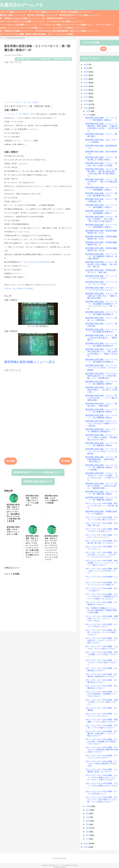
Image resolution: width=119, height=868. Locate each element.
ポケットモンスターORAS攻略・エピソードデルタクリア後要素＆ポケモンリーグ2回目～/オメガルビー (102, 596)
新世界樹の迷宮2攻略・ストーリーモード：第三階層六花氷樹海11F (101, 361)
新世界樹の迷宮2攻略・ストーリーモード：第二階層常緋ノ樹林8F (101, 411)
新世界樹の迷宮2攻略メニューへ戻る (30, 362)
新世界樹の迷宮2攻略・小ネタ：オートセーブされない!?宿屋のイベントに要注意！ (102, 423)
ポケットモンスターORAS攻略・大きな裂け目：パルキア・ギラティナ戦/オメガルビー (101, 640)
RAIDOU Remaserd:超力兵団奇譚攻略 (52, 31)
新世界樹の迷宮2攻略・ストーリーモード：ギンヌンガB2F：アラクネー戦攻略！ (101, 368)
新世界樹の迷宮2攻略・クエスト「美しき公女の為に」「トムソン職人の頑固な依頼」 (102, 398)
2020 (86, 86)
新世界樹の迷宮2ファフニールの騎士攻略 (33, 59)
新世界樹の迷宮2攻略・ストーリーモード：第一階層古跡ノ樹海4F (101, 493)
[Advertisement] (38, 81)
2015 (86, 104)
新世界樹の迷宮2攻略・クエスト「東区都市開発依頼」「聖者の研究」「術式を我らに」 (101, 459)
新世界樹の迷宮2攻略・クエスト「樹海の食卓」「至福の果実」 (101, 405)
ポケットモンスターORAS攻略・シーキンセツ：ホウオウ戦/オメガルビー (101, 662)
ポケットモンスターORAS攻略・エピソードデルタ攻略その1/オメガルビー (101, 786)
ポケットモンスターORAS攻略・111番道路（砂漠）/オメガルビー (101, 771)
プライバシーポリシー (104, 25)
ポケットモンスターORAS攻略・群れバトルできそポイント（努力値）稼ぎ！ (102, 506)
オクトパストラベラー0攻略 (12, 34)
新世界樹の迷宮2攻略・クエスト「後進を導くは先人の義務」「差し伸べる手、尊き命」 (102, 264)
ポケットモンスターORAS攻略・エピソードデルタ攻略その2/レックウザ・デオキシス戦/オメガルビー (101, 777)
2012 (86, 847)
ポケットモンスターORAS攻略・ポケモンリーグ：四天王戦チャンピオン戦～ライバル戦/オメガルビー (102, 799)
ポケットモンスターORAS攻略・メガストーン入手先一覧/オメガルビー (101, 518)
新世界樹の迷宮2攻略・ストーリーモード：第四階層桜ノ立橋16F (101, 226)
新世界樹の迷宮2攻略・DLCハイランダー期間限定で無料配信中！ (101, 430)
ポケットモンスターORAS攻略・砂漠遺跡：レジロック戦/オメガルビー (101, 721)
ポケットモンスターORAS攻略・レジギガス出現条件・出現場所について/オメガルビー (101, 694)
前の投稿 (66, 461)
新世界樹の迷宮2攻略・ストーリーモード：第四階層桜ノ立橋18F (101, 206)
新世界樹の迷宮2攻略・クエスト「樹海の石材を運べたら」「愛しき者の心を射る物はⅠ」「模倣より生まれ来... (102, 353)
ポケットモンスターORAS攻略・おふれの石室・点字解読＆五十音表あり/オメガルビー (101, 742)
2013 (86, 843)
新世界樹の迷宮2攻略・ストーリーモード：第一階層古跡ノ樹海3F (101, 499)
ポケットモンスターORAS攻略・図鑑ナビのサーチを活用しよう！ (101, 530)
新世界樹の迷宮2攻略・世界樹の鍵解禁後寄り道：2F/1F (101, 232)
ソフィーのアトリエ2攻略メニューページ (56, 25)
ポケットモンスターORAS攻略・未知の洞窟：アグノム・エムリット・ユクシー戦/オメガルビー (102, 563)
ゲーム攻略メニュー (84, 25)
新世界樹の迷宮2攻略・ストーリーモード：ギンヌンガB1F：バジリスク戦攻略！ (101, 451)
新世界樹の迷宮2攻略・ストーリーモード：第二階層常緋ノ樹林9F (101, 383)
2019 (86, 90)
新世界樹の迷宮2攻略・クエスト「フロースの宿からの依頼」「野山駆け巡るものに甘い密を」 (102, 437)
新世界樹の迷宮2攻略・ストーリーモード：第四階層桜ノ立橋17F (101, 212)
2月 (88, 835)
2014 (86, 108)
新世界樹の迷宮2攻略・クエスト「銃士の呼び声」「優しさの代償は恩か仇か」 (102, 182)
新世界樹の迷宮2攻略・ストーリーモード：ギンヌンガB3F (101, 283)
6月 (88, 821)
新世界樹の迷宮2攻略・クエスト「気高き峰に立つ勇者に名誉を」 (101, 159)
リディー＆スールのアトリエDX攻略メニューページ (22, 21)
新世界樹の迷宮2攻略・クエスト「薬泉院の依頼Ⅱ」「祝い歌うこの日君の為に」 (102, 390)
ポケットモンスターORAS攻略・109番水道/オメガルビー (101, 687)
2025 (86, 68)
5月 (88, 824)
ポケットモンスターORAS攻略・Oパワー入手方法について (101, 793)
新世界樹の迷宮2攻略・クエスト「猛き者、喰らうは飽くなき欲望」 (101, 164)
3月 (88, 832)
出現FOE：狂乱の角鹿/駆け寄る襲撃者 (19, 289)
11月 (88, 115)
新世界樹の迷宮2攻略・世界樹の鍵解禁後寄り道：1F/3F (101, 238)
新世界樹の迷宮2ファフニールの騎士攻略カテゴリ (38, 472)
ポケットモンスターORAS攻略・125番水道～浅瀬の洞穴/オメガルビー (101, 675)
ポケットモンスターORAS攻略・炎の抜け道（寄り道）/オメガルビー (101, 542)
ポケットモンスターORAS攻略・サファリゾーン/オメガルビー (101, 757)
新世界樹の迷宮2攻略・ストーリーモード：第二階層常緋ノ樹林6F (101, 444)
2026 (86, 64)
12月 (88, 111)
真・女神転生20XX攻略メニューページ (17, 31)
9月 (88, 810)
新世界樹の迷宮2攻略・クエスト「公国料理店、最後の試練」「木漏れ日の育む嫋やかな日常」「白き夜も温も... (102, 127)
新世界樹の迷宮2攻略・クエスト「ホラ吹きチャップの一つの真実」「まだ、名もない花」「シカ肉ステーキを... (102, 477)
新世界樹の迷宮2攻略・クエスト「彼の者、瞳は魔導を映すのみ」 (101, 194)
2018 (86, 93)
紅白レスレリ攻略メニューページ (85, 31)
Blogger (63, 858)
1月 (88, 839)
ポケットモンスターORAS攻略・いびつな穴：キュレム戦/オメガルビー (101, 647)
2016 (86, 101)
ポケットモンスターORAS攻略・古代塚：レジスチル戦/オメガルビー (101, 727)
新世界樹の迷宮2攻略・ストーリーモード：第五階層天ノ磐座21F (101, 119)
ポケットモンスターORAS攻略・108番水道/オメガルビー (101, 669)
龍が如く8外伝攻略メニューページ (76, 12)
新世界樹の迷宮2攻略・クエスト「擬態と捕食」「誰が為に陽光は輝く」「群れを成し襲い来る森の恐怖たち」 (102, 172)
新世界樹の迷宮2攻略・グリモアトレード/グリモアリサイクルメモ (101, 289)
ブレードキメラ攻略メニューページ (44, 12)
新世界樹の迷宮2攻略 (62, 59)
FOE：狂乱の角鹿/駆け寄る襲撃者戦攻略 (34, 262)
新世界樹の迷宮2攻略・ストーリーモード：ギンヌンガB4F (101, 277)
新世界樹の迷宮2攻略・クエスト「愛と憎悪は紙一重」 (101, 200)
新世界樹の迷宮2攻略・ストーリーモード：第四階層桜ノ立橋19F (101, 189)
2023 (86, 75)
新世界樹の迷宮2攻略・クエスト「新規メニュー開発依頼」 (101, 319)
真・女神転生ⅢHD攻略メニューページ (59, 18)
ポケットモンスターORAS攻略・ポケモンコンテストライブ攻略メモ (101, 584)
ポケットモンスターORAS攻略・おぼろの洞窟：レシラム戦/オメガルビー (101, 654)
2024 (86, 72)
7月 (88, 817)
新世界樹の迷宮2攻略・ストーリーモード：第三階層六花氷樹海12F (101, 345)
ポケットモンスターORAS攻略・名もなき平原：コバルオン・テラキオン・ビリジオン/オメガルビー (101, 555)
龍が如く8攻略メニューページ (13, 15)
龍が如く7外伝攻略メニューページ (42, 15)
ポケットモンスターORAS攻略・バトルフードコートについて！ (101, 536)
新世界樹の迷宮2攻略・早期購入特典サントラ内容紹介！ (101, 513)
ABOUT (3, 28)
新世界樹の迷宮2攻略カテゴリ (38, 482)
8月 (88, 813)
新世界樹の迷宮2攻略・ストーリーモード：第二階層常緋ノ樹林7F (101, 416)
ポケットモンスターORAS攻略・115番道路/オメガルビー (101, 603)
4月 (88, 828)
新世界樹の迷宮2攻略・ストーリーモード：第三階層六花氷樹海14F (101, 313)
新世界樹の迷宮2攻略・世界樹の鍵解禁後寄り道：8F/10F (101, 249)
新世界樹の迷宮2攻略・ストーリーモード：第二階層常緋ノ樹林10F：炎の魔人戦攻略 (101, 256)
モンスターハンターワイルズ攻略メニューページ (30, 28)
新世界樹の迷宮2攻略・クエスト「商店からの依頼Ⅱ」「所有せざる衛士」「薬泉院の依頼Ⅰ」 (101, 486)
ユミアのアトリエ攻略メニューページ (69, 28)
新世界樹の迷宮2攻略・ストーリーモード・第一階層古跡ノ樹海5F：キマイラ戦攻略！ (102, 467)
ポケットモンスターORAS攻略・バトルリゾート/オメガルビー (101, 715)
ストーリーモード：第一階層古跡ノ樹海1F (20, 114)
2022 (86, 79)
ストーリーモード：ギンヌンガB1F (21, 102)
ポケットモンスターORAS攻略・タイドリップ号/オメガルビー (101, 625)
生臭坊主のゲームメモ (22, 5)
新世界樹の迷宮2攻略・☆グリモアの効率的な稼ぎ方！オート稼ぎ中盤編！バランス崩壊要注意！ (101, 376)
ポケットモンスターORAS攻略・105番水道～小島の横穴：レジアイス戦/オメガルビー (101, 733)
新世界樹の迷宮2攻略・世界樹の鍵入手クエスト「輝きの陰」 (101, 271)
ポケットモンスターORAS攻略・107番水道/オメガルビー (101, 681)
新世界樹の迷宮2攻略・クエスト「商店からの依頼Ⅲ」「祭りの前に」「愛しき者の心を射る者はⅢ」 (101, 219)
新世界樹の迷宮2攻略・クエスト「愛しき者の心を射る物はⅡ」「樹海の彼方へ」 (102, 338)
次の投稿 (11, 461)
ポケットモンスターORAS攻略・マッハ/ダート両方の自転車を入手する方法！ (101, 764)
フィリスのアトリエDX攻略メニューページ (65, 21)
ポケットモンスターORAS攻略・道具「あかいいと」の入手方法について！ (101, 571)
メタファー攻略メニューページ (13, 12)
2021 (86, 83)
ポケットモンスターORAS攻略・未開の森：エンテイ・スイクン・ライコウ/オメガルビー (102, 618)
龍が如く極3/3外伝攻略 (36, 34)
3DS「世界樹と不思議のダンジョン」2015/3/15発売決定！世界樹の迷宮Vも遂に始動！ (102, 610)
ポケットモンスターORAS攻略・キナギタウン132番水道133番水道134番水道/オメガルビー (102, 750)
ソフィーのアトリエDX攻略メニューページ (18, 25)
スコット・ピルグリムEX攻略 (60, 34)
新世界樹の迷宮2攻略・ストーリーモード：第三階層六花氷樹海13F (101, 331)
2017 (86, 97)
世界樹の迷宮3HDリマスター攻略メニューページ (80, 15)
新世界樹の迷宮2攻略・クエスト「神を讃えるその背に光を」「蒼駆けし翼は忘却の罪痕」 (102, 296)
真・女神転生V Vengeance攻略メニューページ (20, 18)
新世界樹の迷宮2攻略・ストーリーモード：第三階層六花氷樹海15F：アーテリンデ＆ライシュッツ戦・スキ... (101, 305)
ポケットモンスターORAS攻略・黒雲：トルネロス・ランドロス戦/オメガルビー (101, 632)
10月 (88, 806)
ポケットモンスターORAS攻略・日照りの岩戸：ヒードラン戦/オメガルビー (101, 702)
